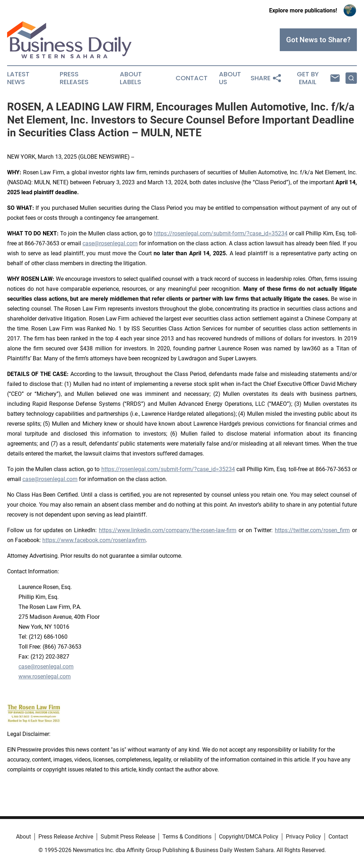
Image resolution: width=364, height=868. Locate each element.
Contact (192, 78)
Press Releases (74, 78)
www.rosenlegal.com (45, 676)
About (23, 837)
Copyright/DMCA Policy (249, 837)
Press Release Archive (66, 837)
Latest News (18, 78)
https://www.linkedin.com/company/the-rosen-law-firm (168, 530)
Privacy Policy (303, 837)
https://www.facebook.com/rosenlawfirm (94, 540)
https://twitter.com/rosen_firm (312, 530)
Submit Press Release (128, 837)
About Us (230, 78)
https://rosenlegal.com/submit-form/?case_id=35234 (221, 233)
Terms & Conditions (187, 837)
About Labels (131, 78)
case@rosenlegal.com (110, 243)
